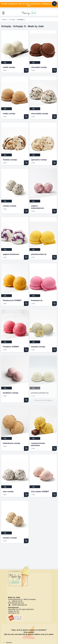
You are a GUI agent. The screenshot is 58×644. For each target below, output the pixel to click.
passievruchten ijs (39, 254)
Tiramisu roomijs (10, 160)
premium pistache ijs (40, 393)
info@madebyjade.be (19, 605)
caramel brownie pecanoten (38, 444)
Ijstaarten (9, 642)
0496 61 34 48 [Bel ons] (15, 601)
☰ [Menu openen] (3, 13)
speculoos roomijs (39, 160)
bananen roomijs (38, 347)
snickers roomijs (10, 538)
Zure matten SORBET (40, 492)
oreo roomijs (8, 492)
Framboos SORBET (11, 347)
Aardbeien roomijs (11, 393)
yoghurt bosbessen (11, 254)
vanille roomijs (9, 67)
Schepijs (12, 20)
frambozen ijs (37, 300)
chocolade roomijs (39, 67)
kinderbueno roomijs (12, 443)
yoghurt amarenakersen (38, 207)
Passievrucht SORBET (12, 300)
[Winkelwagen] (54, 4)
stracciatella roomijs (40, 114)
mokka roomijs (9, 114)
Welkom (5, 20)
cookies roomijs (10, 206)
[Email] (18, 605)
